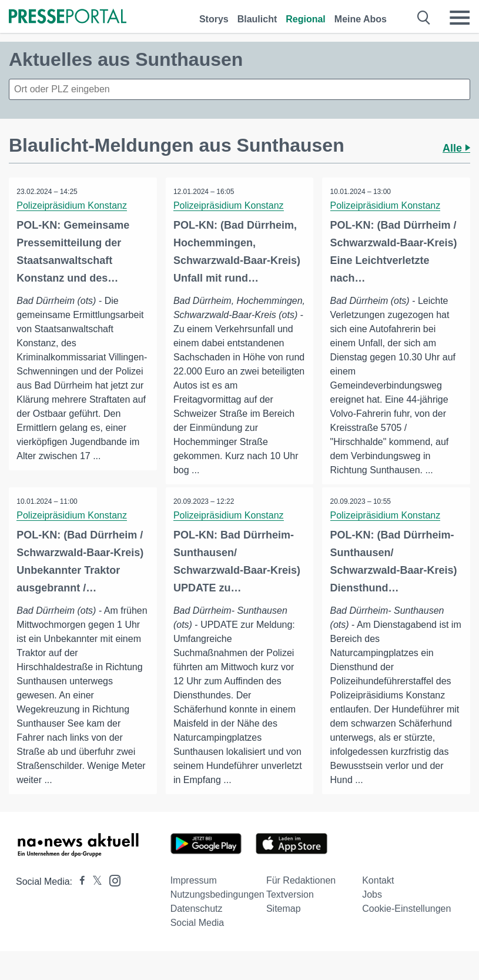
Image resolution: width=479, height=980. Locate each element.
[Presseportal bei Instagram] (111, 894)
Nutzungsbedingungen (217, 909)
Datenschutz (197, 923)
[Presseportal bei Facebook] (79, 896)
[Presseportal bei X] (94, 896)
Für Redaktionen (301, 895)
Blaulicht (257, 19)
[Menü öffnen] (460, 18)
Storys (214, 19)
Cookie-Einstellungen (406, 923)
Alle (456, 148)
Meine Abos (361, 19)
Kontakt (378, 895)
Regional (306, 19)
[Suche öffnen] (424, 18)
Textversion (290, 909)
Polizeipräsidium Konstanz (73, 205)
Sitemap (284, 923)
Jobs (372, 909)
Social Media (197, 937)
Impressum (194, 895)
